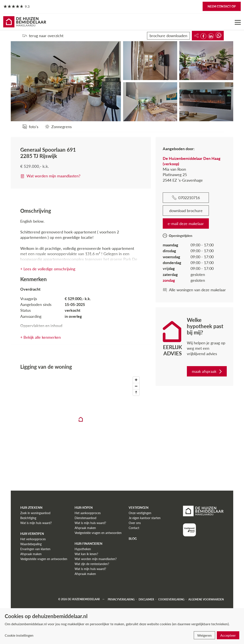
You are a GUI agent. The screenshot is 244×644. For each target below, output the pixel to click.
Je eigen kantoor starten (145, 518)
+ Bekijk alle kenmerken (41, 337)
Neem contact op (222, 6)
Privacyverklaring (121, 599)
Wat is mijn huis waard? (36, 523)
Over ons (135, 523)
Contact (134, 528)
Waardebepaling (31, 544)
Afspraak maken (31, 554)
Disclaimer (146, 599)
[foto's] (30, 127)
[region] (81, 423)
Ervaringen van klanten (35, 549)
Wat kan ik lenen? (86, 554)
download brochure (186, 211)
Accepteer (228, 635)
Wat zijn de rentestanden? (92, 564)
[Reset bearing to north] (136, 392)
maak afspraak (207, 371)
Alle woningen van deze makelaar (194, 290)
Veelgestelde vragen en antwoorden (44, 559)
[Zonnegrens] (58, 127)
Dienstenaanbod (85, 518)
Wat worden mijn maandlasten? (50, 176)
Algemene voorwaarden (206, 599)
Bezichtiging (28, 518)
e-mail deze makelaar (186, 224)
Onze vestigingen (140, 513)
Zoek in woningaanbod (35, 513)
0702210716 (186, 198)
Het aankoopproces (88, 513)
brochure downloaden (168, 36)
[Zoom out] (136, 386)
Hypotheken (83, 549)
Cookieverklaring (171, 599)
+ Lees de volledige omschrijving (48, 269)
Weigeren (204, 635)
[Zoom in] (136, 380)
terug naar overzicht (43, 36)
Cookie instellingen (19, 635)
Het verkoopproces (33, 539)
